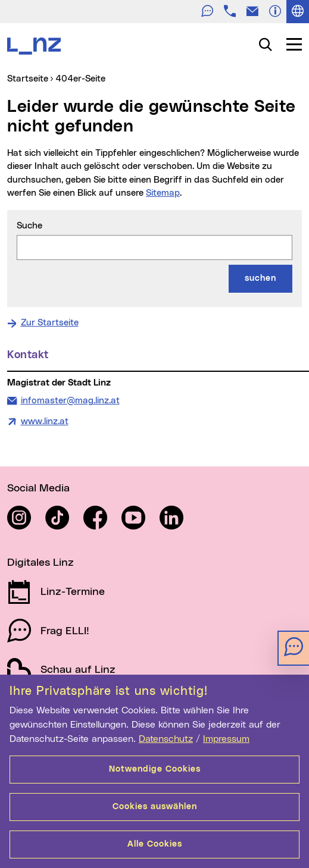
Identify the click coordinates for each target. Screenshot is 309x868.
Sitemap (163, 193)
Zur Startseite (50, 323)
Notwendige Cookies (155, 769)
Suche (29, 226)
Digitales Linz (40, 563)
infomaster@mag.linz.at (70, 400)
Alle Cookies (155, 844)
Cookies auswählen (155, 807)
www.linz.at (45, 422)
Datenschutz (166, 739)
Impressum (226, 739)
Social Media (38, 488)
